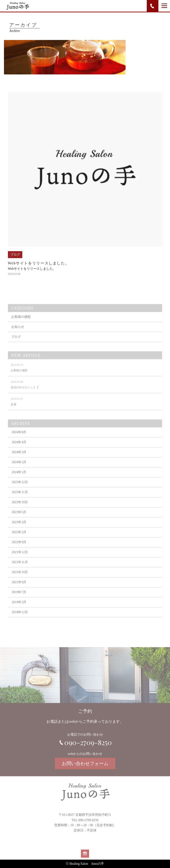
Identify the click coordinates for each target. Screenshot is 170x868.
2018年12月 (20, 619)
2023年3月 (19, 529)
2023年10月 (20, 509)
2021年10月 (20, 579)
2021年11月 (20, 569)
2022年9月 (19, 549)
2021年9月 (19, 589)
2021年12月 (20, 559)
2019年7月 (19, 599)
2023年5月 (19, 519)
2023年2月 (19, 539)
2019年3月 (19, 609)
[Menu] (164, 6)
